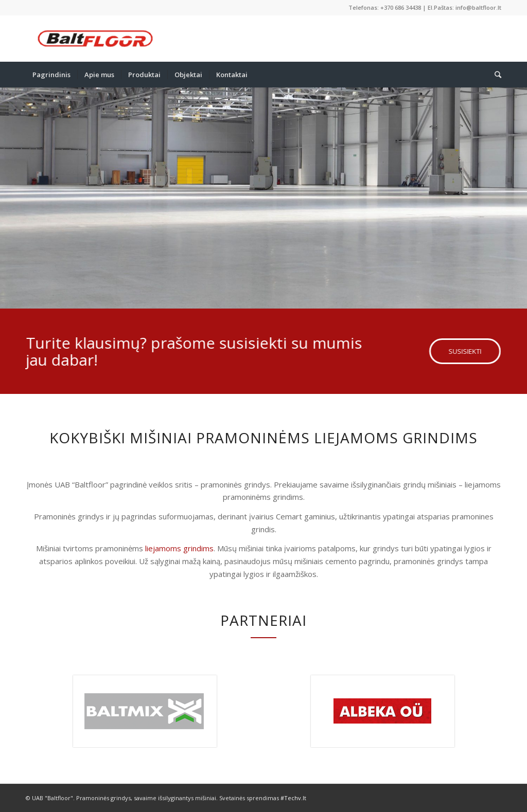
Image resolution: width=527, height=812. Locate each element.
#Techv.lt (293, 798)
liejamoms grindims (179, 548)
